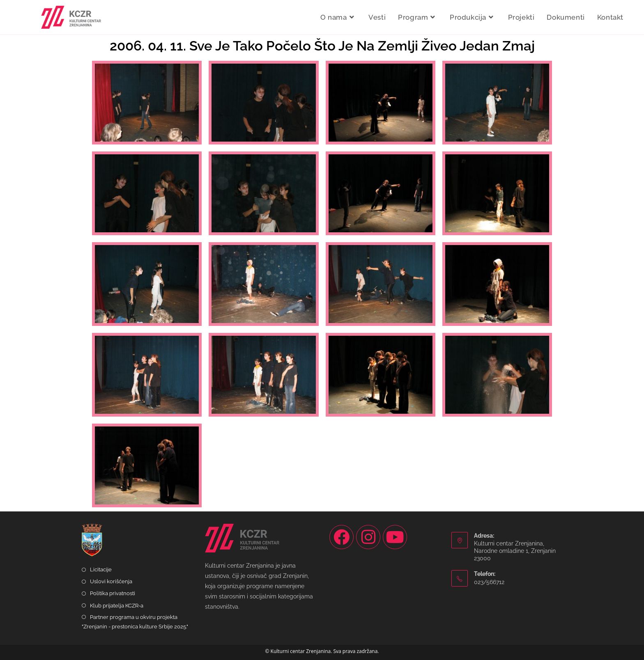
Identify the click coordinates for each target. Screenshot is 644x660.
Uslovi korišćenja (111, 581)
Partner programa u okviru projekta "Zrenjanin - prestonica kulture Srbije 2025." (135, 622)
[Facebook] (342, 537)
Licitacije (101, 569)
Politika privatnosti (113, 593)
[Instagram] (368, 537)
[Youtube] (395, 537)
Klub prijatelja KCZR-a (117, 606)
